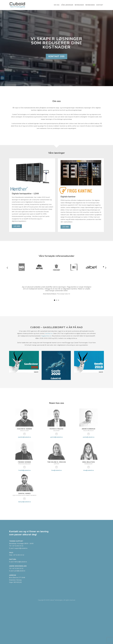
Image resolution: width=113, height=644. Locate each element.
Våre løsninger (67, 5)
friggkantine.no (46, 336)
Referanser (79, 5)
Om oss (57, 5)
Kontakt (100, 5)
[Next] (106, 268)
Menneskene (90, 5)
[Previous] (7, 268)
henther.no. (49, 333)
